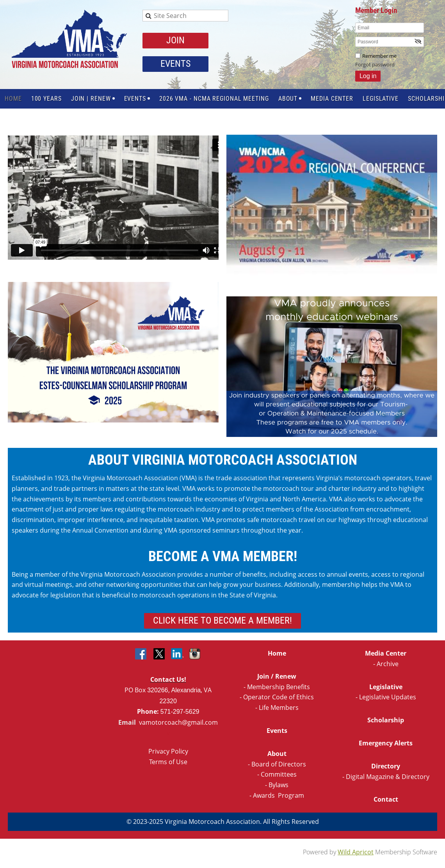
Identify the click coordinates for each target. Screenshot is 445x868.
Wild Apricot (356, 852)
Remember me (379, 56)
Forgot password (375, 64)
